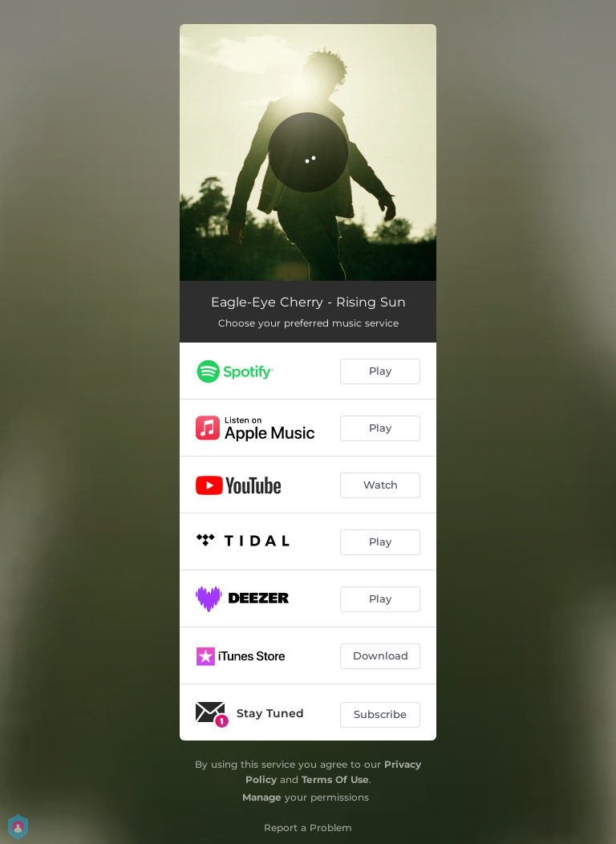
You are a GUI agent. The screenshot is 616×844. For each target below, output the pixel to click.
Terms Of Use (335, 779)
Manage (262, 797)
